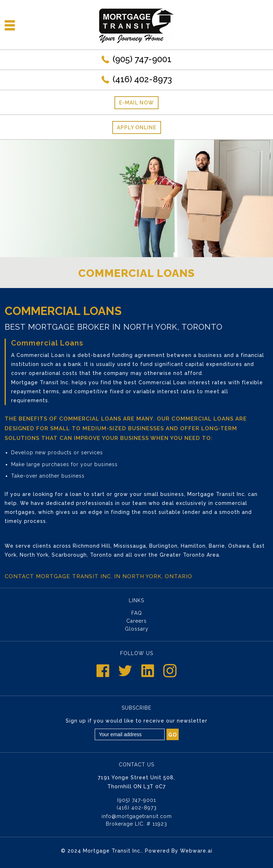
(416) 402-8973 (142, 79)
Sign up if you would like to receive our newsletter (136, 721)
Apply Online (137, 127)
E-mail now (136, 103)
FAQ (137, 613)
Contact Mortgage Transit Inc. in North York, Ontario (98, 576)
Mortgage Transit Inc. (112, 851)
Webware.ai (196, 851)
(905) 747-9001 (142, 59)
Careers (136, 621)
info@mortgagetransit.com (137, 816)
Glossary (137, 629)
